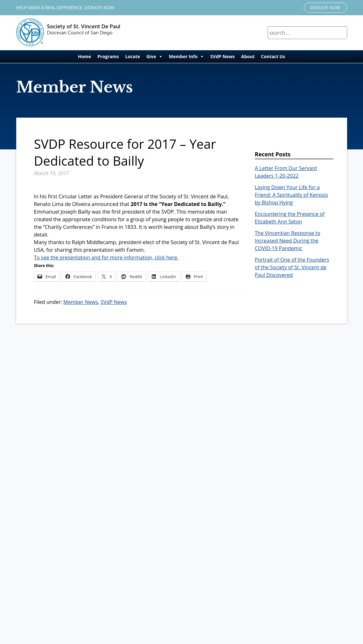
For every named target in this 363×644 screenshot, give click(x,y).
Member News (81, 302)
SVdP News (223, 56)
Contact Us (273, 56)
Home (84, 56)
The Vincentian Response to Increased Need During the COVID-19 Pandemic (288, 241)
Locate (133, 56)
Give (151, 56)
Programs (108, 56)
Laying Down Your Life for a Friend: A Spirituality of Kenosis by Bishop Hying (291, 195)
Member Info (183, 56)
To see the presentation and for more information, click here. (106, 257)
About (248, 56)
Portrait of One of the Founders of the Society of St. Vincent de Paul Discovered (292, 267)
